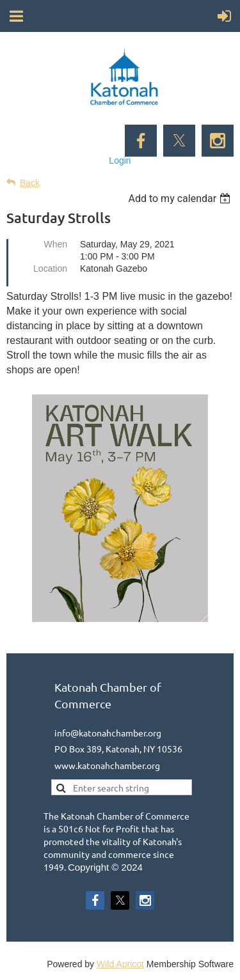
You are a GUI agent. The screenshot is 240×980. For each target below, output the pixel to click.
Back (30, 183)
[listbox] (181, 198)
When (55, 244)
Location (50, 268)
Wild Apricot (120, 964)
